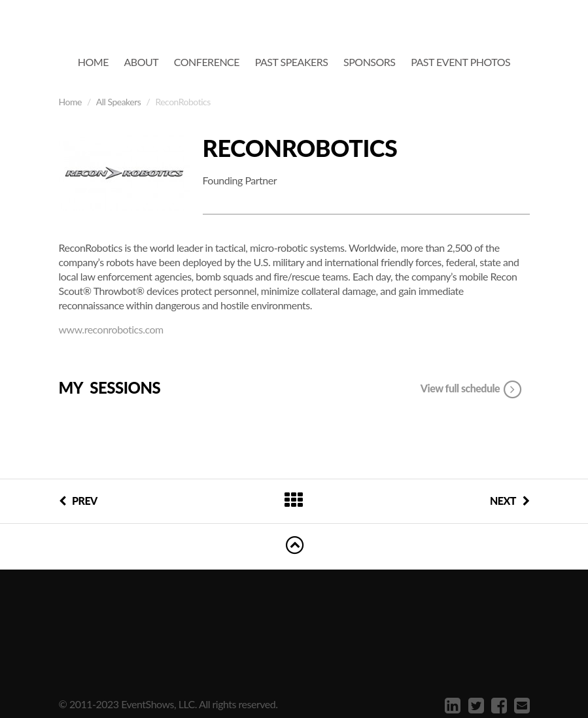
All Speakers (119, 102)
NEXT (510, 501)
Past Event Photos (460, 62)
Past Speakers (292, 62)
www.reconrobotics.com (111, 329)
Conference (207, 62)
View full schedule (472, 390)
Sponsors (370, 62)
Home (93, 62)
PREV (78, 501)
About (142, 62)
